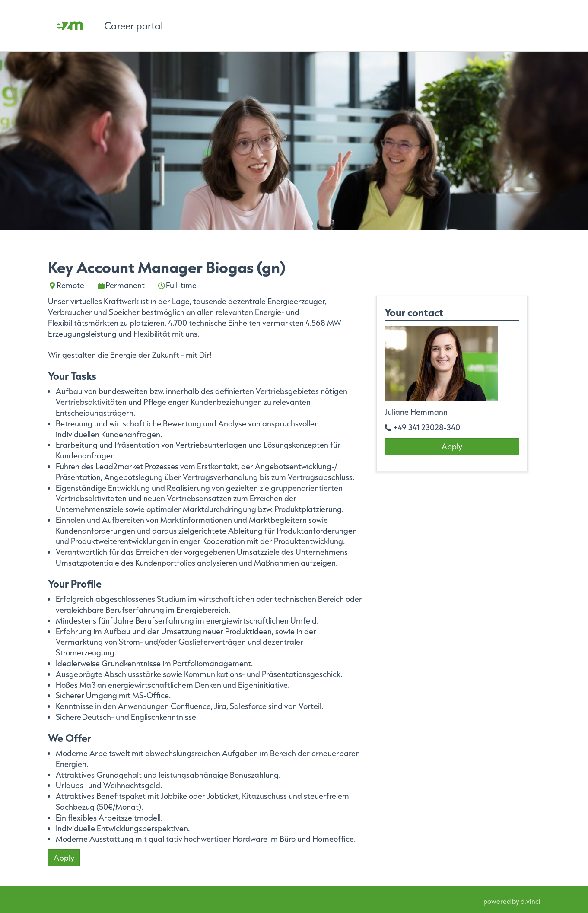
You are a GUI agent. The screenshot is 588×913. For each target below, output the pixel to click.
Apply (64, 858)
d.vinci (531, 901)
